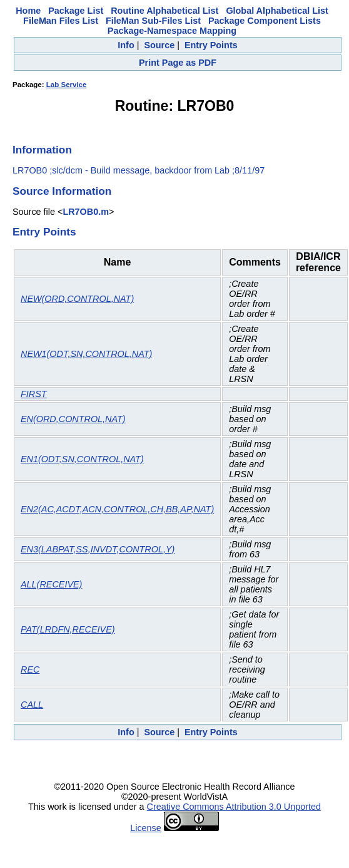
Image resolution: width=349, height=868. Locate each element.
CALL (32, 705)
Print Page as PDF (178, 63)
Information (42, 150)
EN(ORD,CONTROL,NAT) (73, 419)
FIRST (34, 394)
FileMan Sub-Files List (153, 21)
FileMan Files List (61, 21)
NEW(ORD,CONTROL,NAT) (77, 299)
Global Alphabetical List (277, 11)
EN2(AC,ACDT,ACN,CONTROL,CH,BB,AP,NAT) (117, 509)
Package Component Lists (265, 21)
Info (126, 45)
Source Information (62, 191)
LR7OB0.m (86, 212)
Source (159, 45)
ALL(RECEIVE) (51, 584)
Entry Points (211, 45)
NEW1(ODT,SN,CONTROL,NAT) (86, 354)
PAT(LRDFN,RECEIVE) (68, 629)
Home (28, 11)
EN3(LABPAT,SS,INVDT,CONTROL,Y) (98, 549)
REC (30, 669)
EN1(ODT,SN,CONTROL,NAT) (82, 459)
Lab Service (67, 85)
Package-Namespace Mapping (172, 31)
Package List (76, 11)
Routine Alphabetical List (164, 11)
